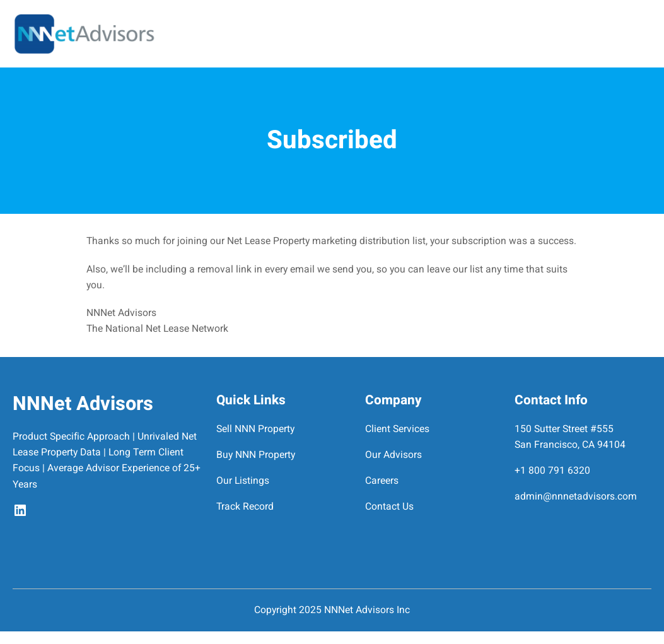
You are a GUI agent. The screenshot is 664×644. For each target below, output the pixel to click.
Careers (382, 481)
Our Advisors (393, 455)
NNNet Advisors (83, 404)
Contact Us (389, 507)
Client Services (397, 429)
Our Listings (243, 481)
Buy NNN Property (256, 455)
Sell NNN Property (255, 429)
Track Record (245, 507)
